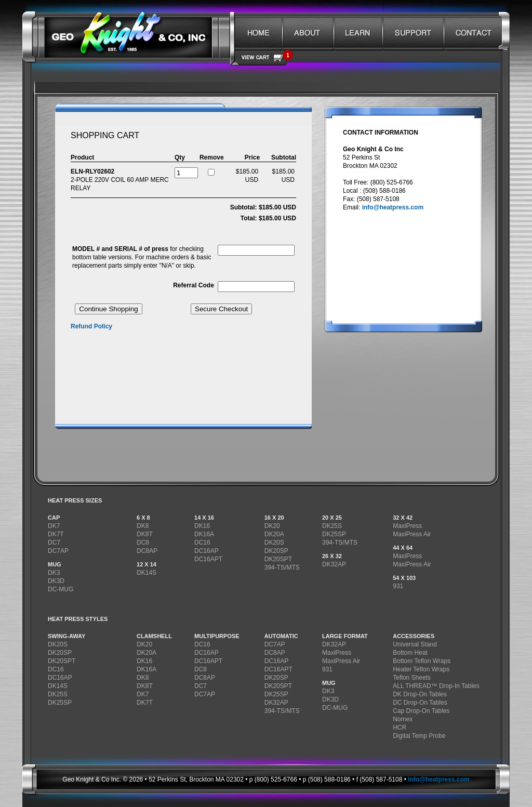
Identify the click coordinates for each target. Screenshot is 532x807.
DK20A (274, 534)
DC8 (143, 543)
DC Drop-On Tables (420, 703)
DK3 (54, 573)
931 (398, 586)
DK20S (274, 543)
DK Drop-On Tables (420, 694)
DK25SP (334, 534)
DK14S (147, 573)
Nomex (403, 719)
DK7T (56, 534)
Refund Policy (91, 326)
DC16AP (207, 551)
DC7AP (58, 551)
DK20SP (276, 551)
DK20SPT (278, 559)
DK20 (272, 526)
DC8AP (147, 551)
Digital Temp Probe (419, 736)
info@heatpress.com (393, 207)
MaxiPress (407, 526)
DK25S (332, 526)
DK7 (54, 526)
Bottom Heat (410, 653)
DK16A (204, 534)
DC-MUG (61, 589)
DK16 (202, 526)
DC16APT (208, 559)
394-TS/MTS (282, 567)
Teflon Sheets (412, 678)
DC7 (54, 543)
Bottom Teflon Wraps (422, 661)
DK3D (56, 581)
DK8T (145, 534)
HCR (400, 727)
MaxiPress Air (412, 534)
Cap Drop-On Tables (421, 711)
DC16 (202, 543)
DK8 (143, 526)
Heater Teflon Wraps (421, 669)
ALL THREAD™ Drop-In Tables (436, 686)
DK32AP (334, 564)
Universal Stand (415, 644)
